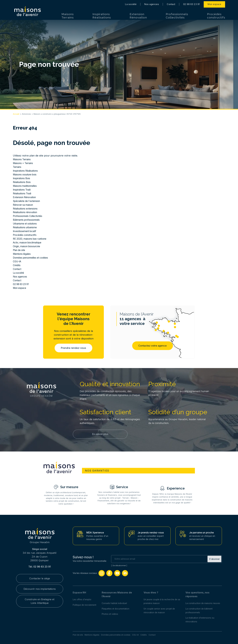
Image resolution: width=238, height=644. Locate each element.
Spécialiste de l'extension (28, 201)
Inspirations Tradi (23, 190)
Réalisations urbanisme (26, 227)
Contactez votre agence (153, 346)
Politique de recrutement (85, 603)
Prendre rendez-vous (73, 348)
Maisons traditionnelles (26, 186)
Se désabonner (120, 564)
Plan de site (20, 250)
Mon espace (214, 3)
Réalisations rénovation (27, 212)
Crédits (17, 265)
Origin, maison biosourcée (28, 246)
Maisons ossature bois (26, 174)
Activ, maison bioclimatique (29, 242)
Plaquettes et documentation (118, 607)
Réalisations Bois (23, 182)
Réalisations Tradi (23, 193)
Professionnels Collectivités (177, 15)
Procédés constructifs (216, 15)
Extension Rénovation (138, 15)
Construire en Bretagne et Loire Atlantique (40, 600)
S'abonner (214, 557)
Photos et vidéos (112, 612)
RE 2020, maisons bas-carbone (31, 239)
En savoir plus (100, 434)
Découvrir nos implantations (40, 587)
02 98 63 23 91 (191, 3)
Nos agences (152, 3)
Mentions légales (23, 254)
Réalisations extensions (27, 209)
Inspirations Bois (23, 178)
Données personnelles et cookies (33, 258)
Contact (171, 3)
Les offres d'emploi (83, 598)
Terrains (18, 167)
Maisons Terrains (68, 15)
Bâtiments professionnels (28, 220)
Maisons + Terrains (24, 163)
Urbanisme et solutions (27, 224)
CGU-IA (18, 261)
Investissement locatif (26, 231)
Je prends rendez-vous (152, 531)
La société (131, 3)
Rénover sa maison (24, 205)
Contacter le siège (40, 577)
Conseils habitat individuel (116, 602)
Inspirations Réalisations (102, 15)
